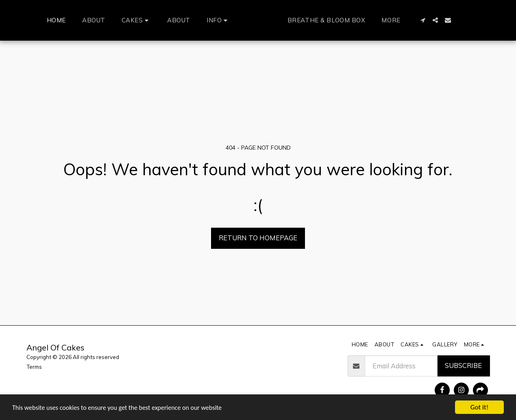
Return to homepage (258, 238)
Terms (34, 367)
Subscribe (463, 365)
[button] (121, 20)
